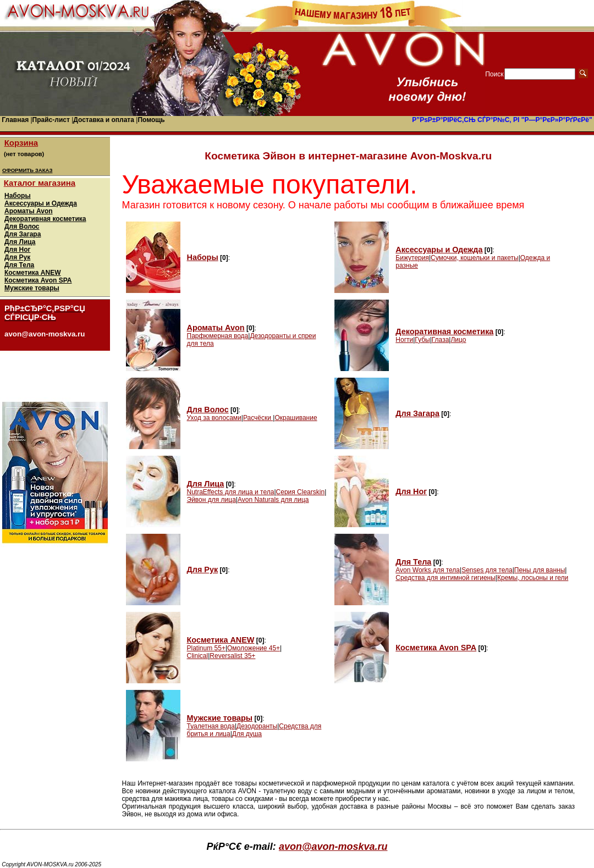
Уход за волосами (214, 418)
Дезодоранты (257, 726)
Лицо (458, 340)
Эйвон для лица (211, 500)
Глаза (441, 340)
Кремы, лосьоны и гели (533, 578)
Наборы (18, 196)
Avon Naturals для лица (273, 500)
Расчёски (258, 418)
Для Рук (17, 257)
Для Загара (23, 234)
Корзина (21, 143)
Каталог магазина (40, 183)
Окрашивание (296, 418)
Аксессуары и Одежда (41, 203)
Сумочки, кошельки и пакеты (475, 258)
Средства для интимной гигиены (446, 578)
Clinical (198, 656)
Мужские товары (32, 288)
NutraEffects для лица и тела (231, 492)
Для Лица (20, 242)
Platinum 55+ (206, 648)
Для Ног (18, 250)
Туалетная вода (211, 726)
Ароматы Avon (29, 211)
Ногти (404, 340)
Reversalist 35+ (232, 656)
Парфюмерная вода (218, 336)
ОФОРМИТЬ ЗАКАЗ (27, 170)
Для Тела (19, 265)
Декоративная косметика (45, 219)
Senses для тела (487, 570)
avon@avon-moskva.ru (333, 847)
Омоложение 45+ (254, 648)
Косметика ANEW (33, 273)
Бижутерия (412, 258)
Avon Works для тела (428, 570)
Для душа (247, 734)
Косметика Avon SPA (38, 280)
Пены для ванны (540, 570)
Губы (422, 340)
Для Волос (22, 226)
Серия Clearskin (301, 492)
